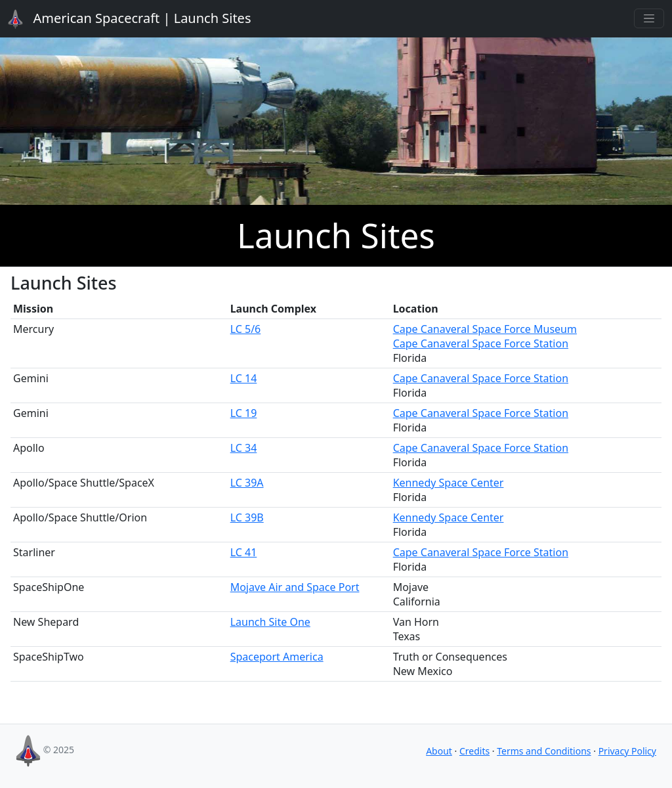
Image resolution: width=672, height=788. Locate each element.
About (439, 751)
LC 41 (244, 552)
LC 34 (244, 448)
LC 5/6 (246, 329)
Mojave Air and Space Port (295, 587)
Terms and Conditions (544, 751)
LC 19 (244, 413)
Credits (474, 751)
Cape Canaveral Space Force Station (481, 343)
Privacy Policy (627, 751)
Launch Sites (122, 19)
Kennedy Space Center (449, 483)
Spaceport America (277, 657)
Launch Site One (270, 622)
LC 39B (247, 517)
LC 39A (247, 483)
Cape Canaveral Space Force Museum (485, 329)
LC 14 (244, 378)
